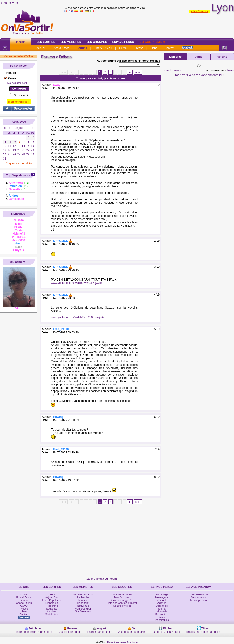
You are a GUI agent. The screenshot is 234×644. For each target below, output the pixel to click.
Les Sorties (46, 42)
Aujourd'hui (52, 597)
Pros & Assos (61, 48)
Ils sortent (83, 603)
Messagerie (162, 597)
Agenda (162, 603)
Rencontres (162, 614)
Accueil (41, 48)
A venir (52, 594)
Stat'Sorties (52, 614)
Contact (169, 48)
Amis (199, 57)
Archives (52, 611)
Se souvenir (21, 95)
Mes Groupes (122, 597)
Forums (82, 48)
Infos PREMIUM (199, 594)
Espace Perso (123, 42)
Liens (154, 48)
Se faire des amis (83, 594)
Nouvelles (52, 609)
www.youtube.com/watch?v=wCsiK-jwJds (77, 283)
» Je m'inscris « (200, 11)
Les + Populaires (52, 600)
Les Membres (71, 42)
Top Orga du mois (18, 175)
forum (231, 70)
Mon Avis (162, 611)
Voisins (222, 57)
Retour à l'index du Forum (101, 579)
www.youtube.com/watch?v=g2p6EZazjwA (77, 317)
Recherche (52, 606)
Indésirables (162, 620)
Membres (175, 57)
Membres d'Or (83, 609)
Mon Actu (162, 600)
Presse (139, 48)
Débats (65, 57)
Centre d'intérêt (122, 606)
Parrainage (162, 594)
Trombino (83, 600)
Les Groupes (97, 42)
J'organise (162, 606)
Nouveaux (83, 606)
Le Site (20, 42)
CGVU (123, 48)
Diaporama (52, 603)
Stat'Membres (83, 611)
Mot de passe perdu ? (19, 83)
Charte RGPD (103, 48)
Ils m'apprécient (199, 600)
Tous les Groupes (122, 594)
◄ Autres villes (9, 3)
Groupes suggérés (122, 600)
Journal (162, 609)
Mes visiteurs (198, 597)
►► (138, 72)
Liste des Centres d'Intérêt (122, 603)
